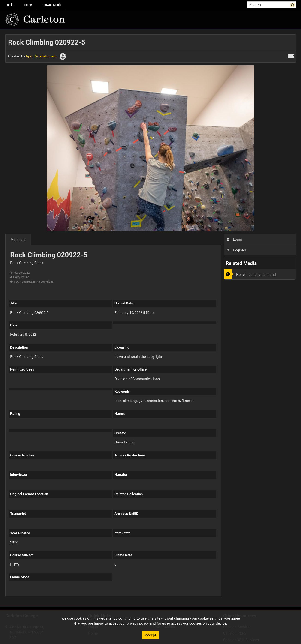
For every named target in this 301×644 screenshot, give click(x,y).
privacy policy (138, 623)
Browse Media (52, 5)
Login (234, 239)
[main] (151, 318)
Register (236, 250)
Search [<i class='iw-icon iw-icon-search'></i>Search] (293, 4)
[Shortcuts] (291, 55)
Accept (150, 635)
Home (28, 5)
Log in (9, 5)
